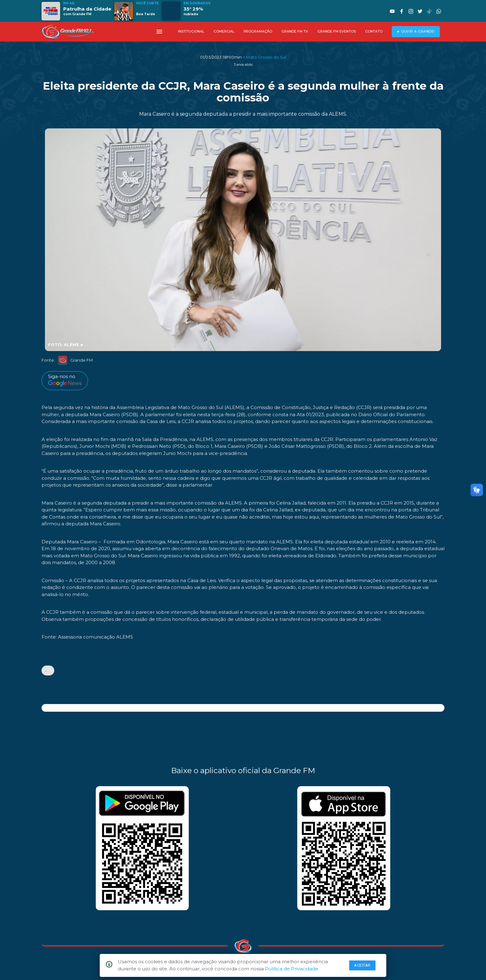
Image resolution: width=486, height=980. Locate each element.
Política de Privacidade (292, 969)
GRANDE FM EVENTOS (337, 31)
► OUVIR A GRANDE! (416, 31)
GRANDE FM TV (295, 31)
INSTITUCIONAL (191, 31)
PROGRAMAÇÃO (258, 31)
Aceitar (362, 965)
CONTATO (374, 31)
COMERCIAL (224, 31)
